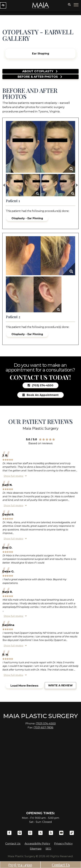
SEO (48, 849)
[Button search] (69, 5)
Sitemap (36, 849)
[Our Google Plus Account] (20, 834)
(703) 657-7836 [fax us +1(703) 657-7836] (43, 727)
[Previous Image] (4, 185)
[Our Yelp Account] (51, 834)
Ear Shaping (41, 53)
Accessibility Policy (37, 843)
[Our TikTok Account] (72, 834)
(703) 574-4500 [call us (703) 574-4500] (20, 865)
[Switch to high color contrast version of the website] (3, 5)
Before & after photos (40, 77)
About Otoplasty (40, 71)
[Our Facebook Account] (9, 834)
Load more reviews (24, 686)
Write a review (60, 685)
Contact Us (61, 865)
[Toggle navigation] (76, 5)
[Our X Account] (40, 834)
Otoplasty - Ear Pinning (27, 218)
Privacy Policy (63, 843)
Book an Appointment (40, 395)
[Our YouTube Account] (61, 834)
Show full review (13, 476)
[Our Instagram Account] (30, 834)
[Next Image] (77, 185)
